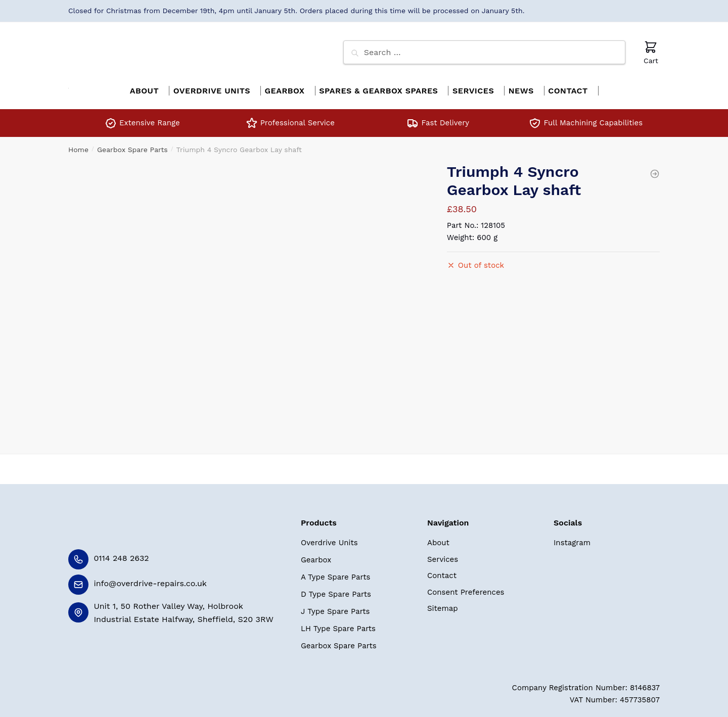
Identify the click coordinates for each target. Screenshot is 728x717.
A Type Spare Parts (335, 571)
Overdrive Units (329, 537)
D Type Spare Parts (336, 589)
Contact (442, 570)
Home (78, 144)
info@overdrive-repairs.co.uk (150, 578)
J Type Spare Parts (335, 606)
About (438, 537)
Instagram (572, 537)
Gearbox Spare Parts (132, 144)
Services (443, 554)
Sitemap (443, 603)
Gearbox (316, 554)
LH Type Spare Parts (338, 623)
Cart (651, 52)
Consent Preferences (466, 587)
